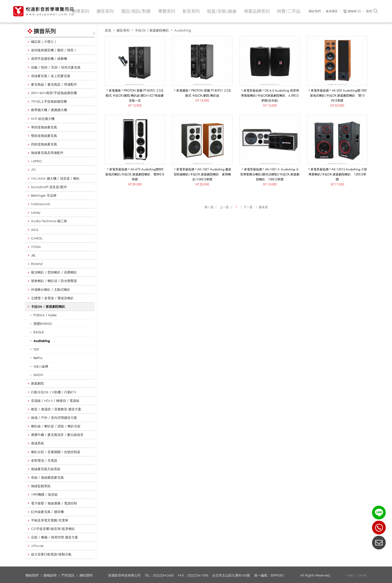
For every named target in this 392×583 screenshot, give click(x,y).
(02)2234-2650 (379, 528)
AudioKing (183, 30)
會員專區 (332, 11)
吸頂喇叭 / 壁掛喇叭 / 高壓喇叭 (54, 272)
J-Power (37, 546)
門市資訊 (68, 575)
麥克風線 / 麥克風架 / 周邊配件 (54, 84)
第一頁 (209, 207)
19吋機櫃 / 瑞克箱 (44, 494)
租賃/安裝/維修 (222, 11)
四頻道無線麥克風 (44, 144)
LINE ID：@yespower (379, 513)
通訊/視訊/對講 (136, 11)
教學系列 (80, 11)
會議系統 (37, 443)
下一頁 (248, 207)
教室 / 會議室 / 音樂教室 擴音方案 (56, 409)
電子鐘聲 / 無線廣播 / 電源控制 (54, 503)
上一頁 (224, 207)
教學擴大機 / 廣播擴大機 (49, 110)
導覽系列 (166, 11)
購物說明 (50, 575)
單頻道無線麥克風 (44, 127)
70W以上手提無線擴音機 (49, 101)
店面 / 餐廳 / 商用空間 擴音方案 (54, 537)
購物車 (354, 11)
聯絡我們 (32, 575)
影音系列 (191, 11)
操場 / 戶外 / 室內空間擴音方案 (54, 418)
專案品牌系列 (257, 11)
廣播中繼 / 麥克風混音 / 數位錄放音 (57, 435)
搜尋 (372, 11)
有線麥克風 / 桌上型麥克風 (51, 76)
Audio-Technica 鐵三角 (49, 221)
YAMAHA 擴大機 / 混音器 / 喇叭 (55, 178)
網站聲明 (86, 575)
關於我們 (315, 11)
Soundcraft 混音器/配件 (49, 187)
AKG (35, 230)
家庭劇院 (37, 383)
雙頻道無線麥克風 (44, 136)
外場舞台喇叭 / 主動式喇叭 (51, 289)
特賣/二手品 (289, 11)
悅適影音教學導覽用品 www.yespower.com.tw (44, 11)
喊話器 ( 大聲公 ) (43, 42)
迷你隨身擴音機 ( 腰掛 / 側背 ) (53, 50)
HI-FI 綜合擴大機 (43, 119)
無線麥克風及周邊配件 (47, 153)
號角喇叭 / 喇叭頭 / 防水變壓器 (54, 281)
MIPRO (36, 161)
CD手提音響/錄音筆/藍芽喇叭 (53, 529)
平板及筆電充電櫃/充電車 (50, 520)
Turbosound (40, 204)
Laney (36, 212)
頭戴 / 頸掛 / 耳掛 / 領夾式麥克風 (56, 67)
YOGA (36, 247)
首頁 (108, 30)
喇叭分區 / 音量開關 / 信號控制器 (56, 452)
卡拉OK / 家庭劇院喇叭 (48, 307)
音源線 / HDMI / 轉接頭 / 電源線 (55, 401)
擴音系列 (105, 11)
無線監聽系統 (41, 486)
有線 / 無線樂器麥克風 (47, 477)
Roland (37, 264)
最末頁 (263, 207)
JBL (33, 255)
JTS (33, 170)
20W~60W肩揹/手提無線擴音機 (54, 93)
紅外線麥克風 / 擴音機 (47, 512)
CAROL (37, 238)
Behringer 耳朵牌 (44, 195)
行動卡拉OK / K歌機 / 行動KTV (54, 392)
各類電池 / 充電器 (44, 460)
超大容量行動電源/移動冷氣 (51, 554)
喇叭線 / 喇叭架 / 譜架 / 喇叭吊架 (56, 426)
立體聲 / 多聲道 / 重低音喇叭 (52, 298)
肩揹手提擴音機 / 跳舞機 (49, 59)
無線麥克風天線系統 (46, 469)
